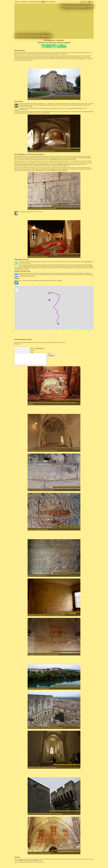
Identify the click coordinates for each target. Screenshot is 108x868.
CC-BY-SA (91, 329)
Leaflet (53, 329)
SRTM (67, 329)
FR (87, 2)
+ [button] (17, 288)
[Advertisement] (54, 65)
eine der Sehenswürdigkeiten (33, 36)
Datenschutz (40, 348)
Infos (83, 2)
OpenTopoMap (85, 329)
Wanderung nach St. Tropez (60, 159)
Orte (43, 2)
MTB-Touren (51, 2)
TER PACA (88, 262)
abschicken (51, 356)
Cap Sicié (61, 170)
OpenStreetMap (62, 329)
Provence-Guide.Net (77, 6)
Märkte (18, 2)
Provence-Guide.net (74, 329)
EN (92, 2)
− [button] (17, 291)
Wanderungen (34, 2)
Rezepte (25, 2)
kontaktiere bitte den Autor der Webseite (28, 860)
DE (89, 2)
